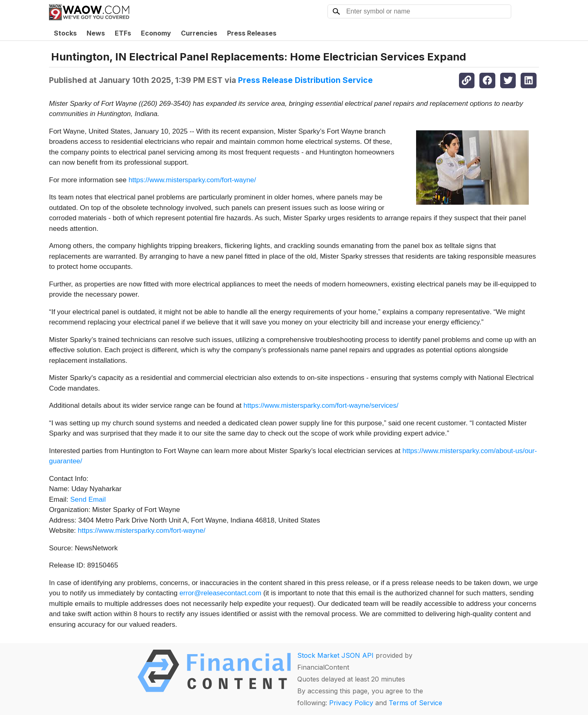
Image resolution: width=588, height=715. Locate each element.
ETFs (123, 33)
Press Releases (252, 33)
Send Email (88, 499)
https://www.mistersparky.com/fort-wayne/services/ (321, 406)
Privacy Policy (351, 703)
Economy (156, 33)
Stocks (65, 33)
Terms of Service (415, 703)
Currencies (199, 33)
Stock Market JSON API (335, 655)
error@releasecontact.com (220, 593)
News (96, 33)
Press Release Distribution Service (305, 80)
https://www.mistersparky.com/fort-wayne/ (192, 180)
